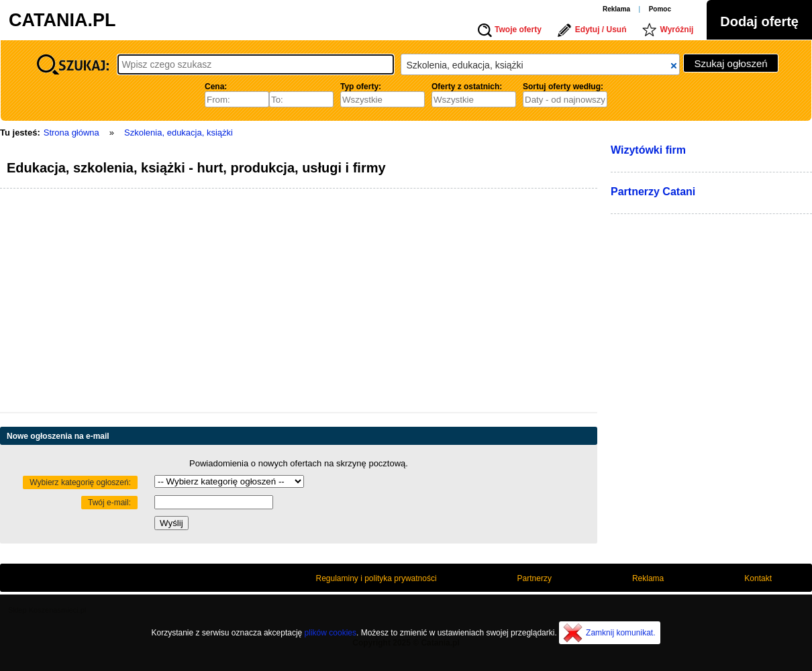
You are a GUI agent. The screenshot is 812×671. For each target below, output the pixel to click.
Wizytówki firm (648, 150)
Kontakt (758, 578)
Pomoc (660, 9)
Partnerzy (535, 578)
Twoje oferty (518, 30)
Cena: (216, 87)
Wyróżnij (677, 30)
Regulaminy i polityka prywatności (376, 578)
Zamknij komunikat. (620, 633)
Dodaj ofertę (759, 21)
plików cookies (331, 633)
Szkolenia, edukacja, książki (179, 133)
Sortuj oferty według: (563, 87)
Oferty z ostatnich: (467, 87)
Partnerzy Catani (653, 192)
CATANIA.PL (62, 20)
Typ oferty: (361, 87)
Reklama (616, 9)
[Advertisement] (212, 303)
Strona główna (71, 133)
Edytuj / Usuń (601, 30)
